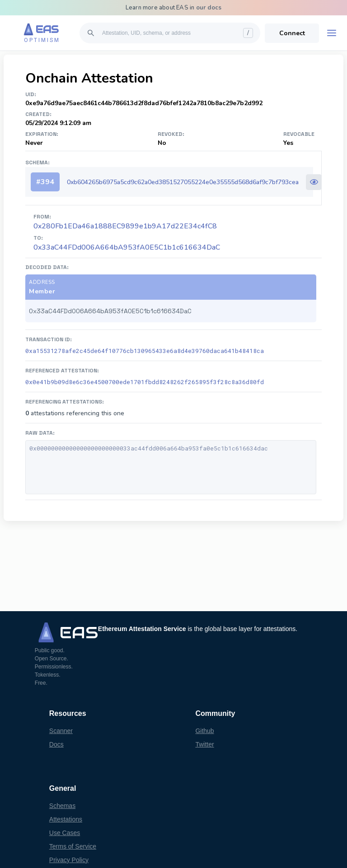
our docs (209, 8)
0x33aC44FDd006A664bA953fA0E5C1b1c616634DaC (127, 247)
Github (204, 731)
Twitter (204, 744)
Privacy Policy (69, 860)
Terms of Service (73, 846)
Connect (292, 33)
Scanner (61, 731)
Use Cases (65, 833)
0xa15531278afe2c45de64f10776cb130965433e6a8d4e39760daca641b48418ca (145, 351)
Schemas (62, 806)
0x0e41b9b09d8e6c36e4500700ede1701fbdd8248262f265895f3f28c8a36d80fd (145, 382)
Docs (56, 744)
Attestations (66, 819)
